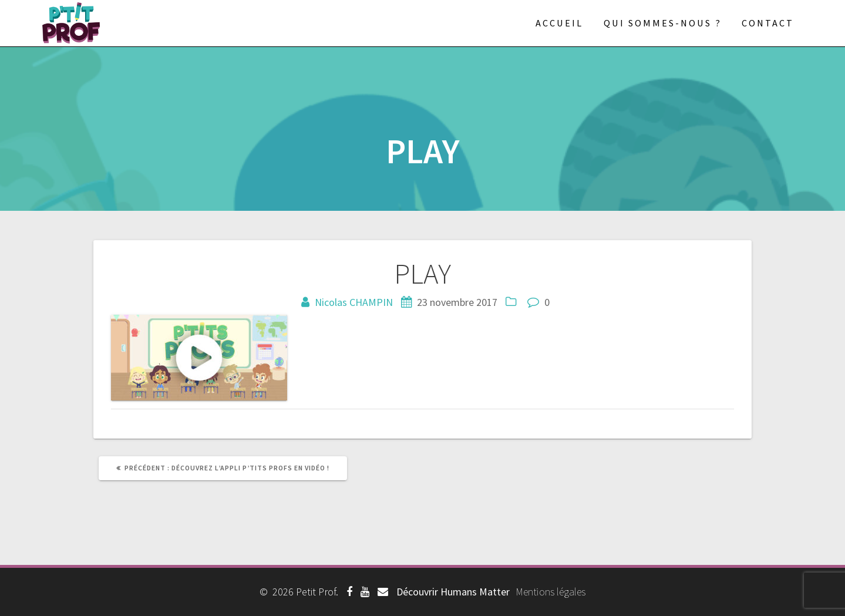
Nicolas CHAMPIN (354, 302)
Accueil (559, 23)
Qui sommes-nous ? (663, 23)
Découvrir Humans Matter (453, 592)
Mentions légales (551, 592)
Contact (768, 23)
